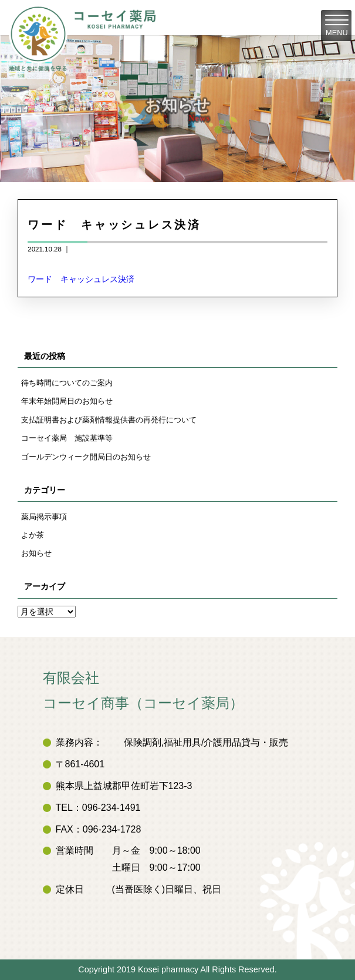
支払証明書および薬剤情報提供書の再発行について (109, 420)
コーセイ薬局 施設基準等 (67, 438)
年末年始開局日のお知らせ (67, 401)
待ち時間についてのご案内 (67, 383)
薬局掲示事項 (44, 517)
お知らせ (36, 553)
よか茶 (33, 535)
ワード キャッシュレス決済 (81, 279)
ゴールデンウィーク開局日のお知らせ (86, 457)
